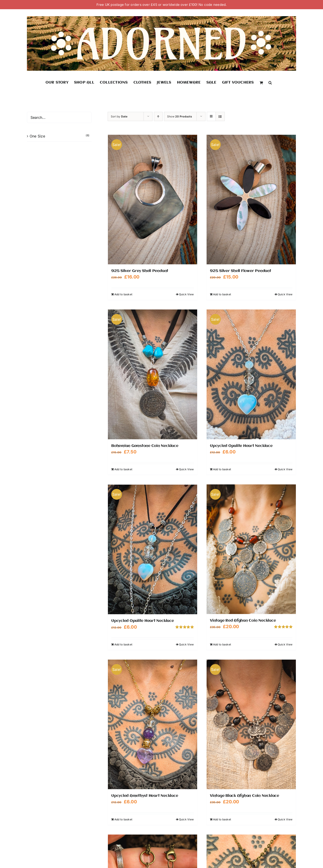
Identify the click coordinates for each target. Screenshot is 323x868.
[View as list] (220, 116)
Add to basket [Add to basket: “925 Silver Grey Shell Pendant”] (123, 294)
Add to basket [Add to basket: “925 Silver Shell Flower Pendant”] (222, 294)
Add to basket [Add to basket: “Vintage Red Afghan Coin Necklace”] (222, 644)
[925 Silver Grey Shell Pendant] (153, 200)
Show (180, 116)
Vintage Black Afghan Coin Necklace (244, 796)
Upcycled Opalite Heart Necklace (241, 446)
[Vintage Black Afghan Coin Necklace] (251, 724)
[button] (270, 82)
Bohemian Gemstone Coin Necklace (145, 446)
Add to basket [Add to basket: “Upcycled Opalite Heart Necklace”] (222, 469)
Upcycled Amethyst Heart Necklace (145, 796)
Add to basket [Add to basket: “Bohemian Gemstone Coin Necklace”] (123, 469)
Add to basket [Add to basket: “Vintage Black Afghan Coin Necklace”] (222, 819)
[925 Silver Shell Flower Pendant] (251, 200)
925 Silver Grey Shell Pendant (140, 271)
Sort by (119, 116)
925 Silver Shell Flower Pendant (241, 271)
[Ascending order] (158, 116)
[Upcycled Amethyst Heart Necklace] (153, 724)
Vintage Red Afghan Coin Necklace (243, 621)
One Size (37, 136)
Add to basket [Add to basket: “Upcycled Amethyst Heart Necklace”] (123, 819)
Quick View (186, 294)
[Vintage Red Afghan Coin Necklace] (251, 549)
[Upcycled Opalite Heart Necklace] (251, 374)
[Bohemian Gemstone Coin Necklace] (153, 374)
